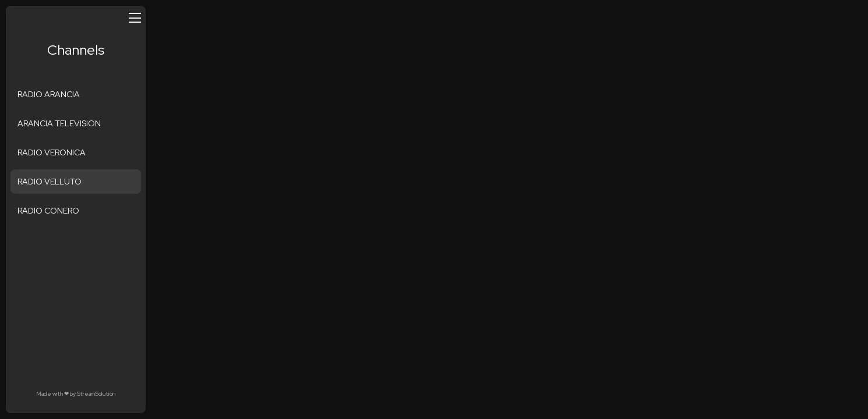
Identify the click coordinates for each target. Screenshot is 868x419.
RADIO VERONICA (52, 152)
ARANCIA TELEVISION (59, 123)
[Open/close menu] (135, 17)
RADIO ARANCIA (49, 94)
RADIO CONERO (48, 211)
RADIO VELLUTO (50, 182)
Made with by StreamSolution (76, 394)
